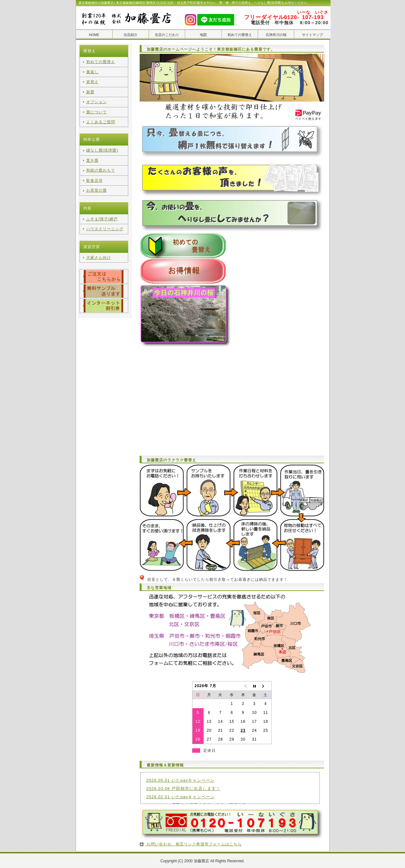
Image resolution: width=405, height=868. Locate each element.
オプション (97, 99)
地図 (203, 35)
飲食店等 (94, 173)
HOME (94, 35)
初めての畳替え (240, 35)
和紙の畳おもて (101, 164)
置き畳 (92, 154)
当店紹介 (130, 35)
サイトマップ (312, 35)
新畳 (90, 89)
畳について (97, 108)
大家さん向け (99, 247)
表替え (92, 80)
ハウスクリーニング (105, 219)
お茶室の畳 (97, 182)
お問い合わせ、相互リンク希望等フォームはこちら (194, 843)
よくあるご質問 (101, 117)
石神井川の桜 (276, 35)
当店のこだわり (167, 35)
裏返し (92, 71)
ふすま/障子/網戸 (102, 210)
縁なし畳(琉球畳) (102, 145)
